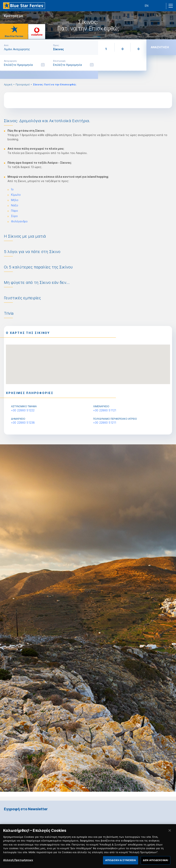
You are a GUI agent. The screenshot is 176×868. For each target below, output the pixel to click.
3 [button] (88, 788)
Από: (6, 45)
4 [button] (90, 788)
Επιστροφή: (59, 61)
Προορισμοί (23, 85)
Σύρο (14, 216)
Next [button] (170, 618)
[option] (88, 618)
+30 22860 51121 (105, 410)
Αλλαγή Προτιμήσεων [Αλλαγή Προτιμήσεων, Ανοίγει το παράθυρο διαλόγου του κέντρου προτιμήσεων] (18, 863)
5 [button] (92, 788)
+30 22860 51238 (23, 423)
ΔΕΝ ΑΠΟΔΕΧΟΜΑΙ (155, 863)
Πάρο (15, 211)
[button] (88, 361)
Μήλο (15, 200)
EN (147, 6)
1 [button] (84, 788)
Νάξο (15, 205)
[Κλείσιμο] (170, 833)
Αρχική (8, 85)
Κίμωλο (16, 195)
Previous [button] (6, 618)
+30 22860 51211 (105, 423)
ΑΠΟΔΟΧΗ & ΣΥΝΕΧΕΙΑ (121, 863)
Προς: (56, 45)
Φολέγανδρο (19, 221)
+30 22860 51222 (23, 410)
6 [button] (94, 788)
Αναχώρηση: (11, 61)
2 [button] (86, 788)
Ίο (12, 189)
